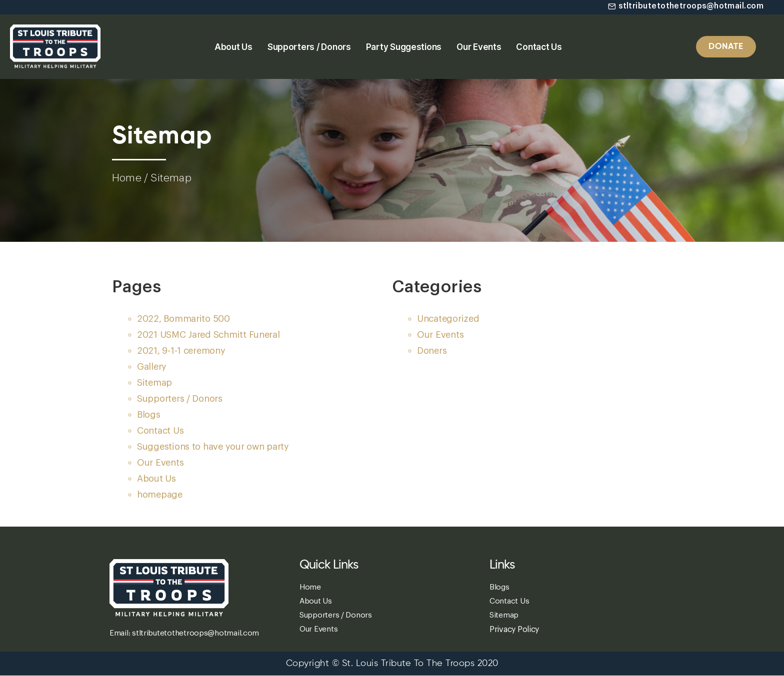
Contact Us (539, 47)
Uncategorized (448, 319)
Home (127, 178)
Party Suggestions (404, 47)
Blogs (149, 415)
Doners (432, 351)
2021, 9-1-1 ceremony (181, 351)
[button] (683, 6)
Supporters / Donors (309, 47)
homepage (160, 495)
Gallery (152, 367)
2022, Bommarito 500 (183, 319)
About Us (233, 47)
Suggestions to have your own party (213, 447)
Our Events (479, 47)
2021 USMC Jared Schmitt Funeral (208, 335)
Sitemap (154, 383)
